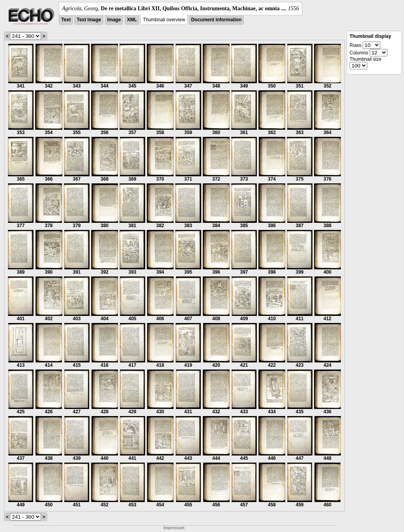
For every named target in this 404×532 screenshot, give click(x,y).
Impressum (174, 528)
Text (66, 20)
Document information (216, 20)
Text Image (89, 20)
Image (114, 20)
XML (132, 20)
